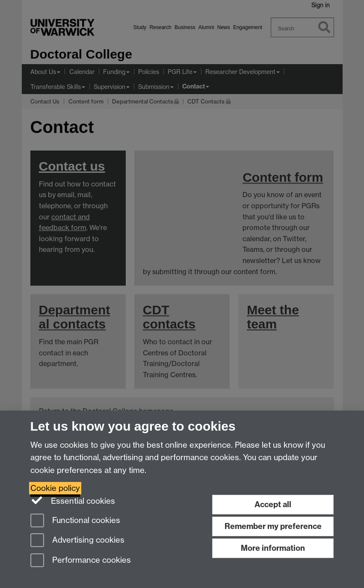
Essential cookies (73, 500)
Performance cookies (81, 561)
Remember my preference (273, 526)
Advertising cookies (77, 541)
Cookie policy (55, 488)
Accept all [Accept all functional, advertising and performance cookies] (273, 504)
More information (273, 548)
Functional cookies (75, 521)
